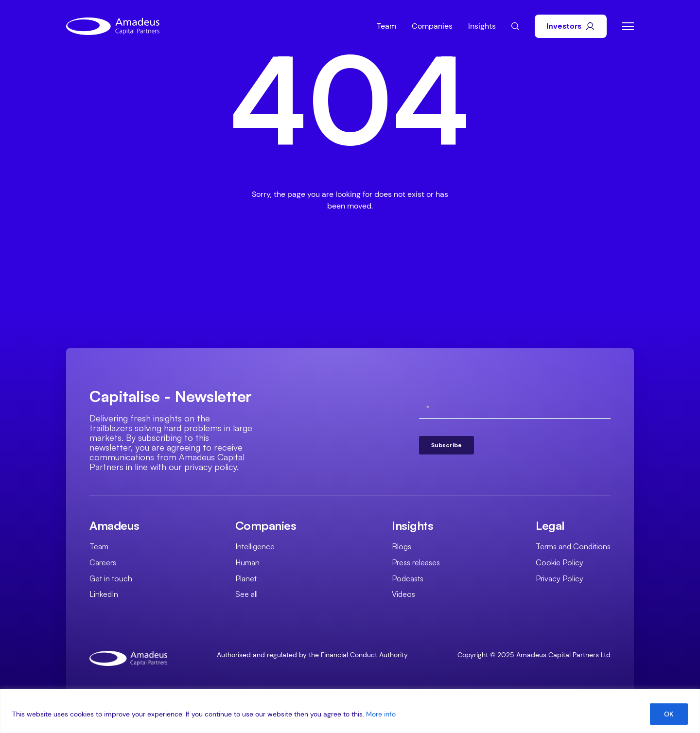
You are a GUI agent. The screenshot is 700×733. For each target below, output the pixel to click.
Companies (432, 26)
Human (247, 562)
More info (381, 714)
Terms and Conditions (573, 546)
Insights (482, 26)
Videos (403, 594)
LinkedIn (104, 594)
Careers (103, 562)
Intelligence (255, 546)
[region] (350, 711)
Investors (571, 26)
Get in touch (111, 578)
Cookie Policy (560, 562)
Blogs (402, 546)
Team (386, 26)
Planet (246, 578)
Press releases (416, 562)
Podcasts (408, 578)
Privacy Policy (560, 578)
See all (246, 594)
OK (669, 714)
